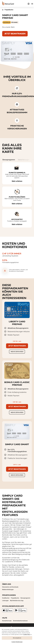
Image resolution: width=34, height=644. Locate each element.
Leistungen (5, 600)
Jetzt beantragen (15, 34)
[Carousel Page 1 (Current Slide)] (9, 160)
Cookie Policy (27, 634)
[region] (17, 635)
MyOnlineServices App (17, 600)
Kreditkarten (6, 598)
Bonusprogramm (25, 598)
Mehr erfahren (17, 181)
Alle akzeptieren (17, 638)
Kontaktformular (7, 621)
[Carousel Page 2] (24, 160)
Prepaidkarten (8, 10)
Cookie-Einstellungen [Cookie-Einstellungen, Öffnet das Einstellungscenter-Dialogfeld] (17, 642)
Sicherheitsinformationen (20, 621)
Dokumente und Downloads (10, 587)
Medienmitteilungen (8, 589)
